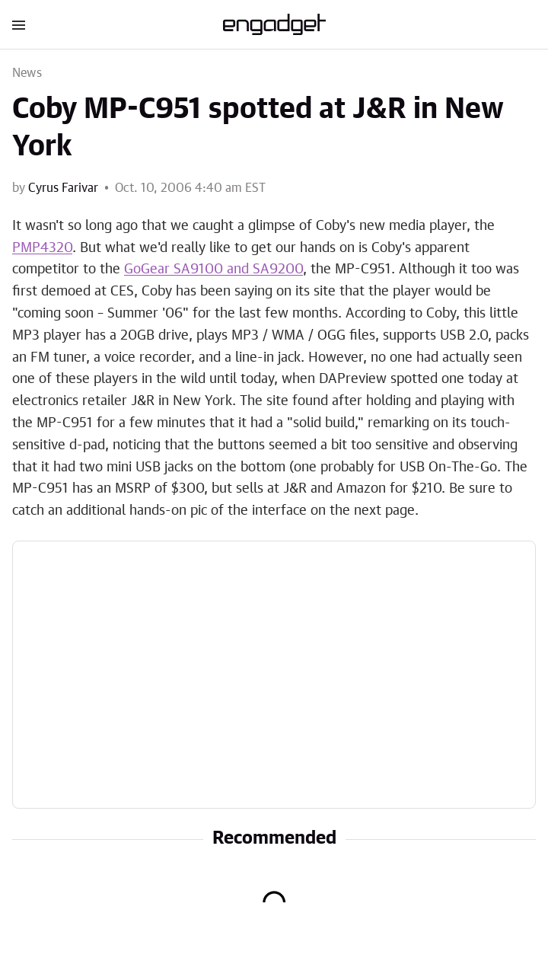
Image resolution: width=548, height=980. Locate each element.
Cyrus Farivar (63, 188)
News (27, 73)
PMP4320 (42, 248)
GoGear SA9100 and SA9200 (213, 270)
